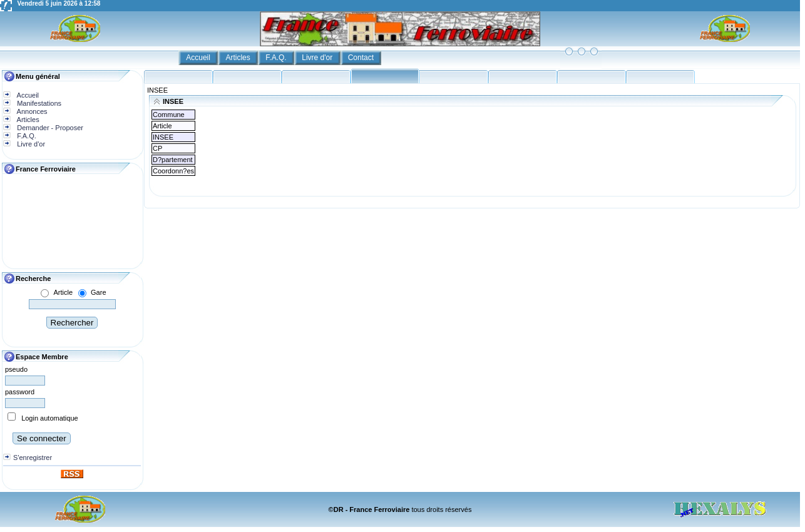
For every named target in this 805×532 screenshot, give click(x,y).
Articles (239, 58)
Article (63, 292)
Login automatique (50, 418)
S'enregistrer (33, 458)
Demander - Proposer (49, 128)
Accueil (199, 58)
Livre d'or (318, 58)
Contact (362, 58)
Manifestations (38, 103)
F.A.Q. (277, 58)
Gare (98, 292)
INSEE (157, 90)
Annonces (31, 111)
